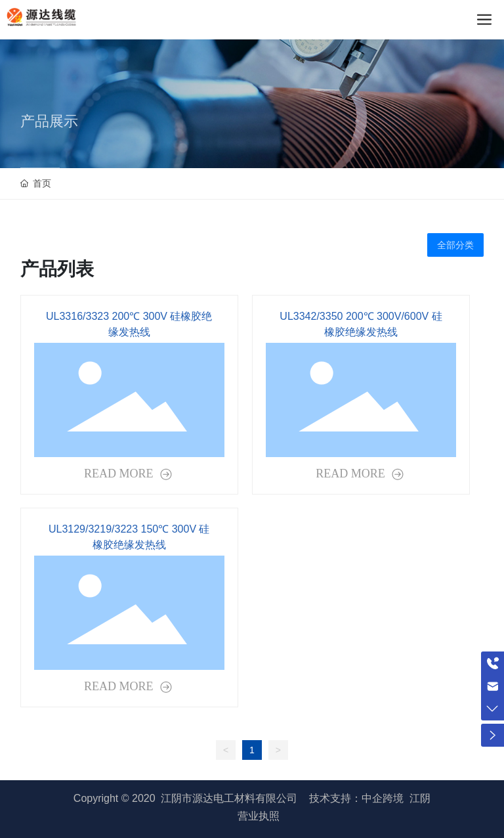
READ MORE (120, 474)
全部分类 (455, 245)
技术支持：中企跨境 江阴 (370, 798)
